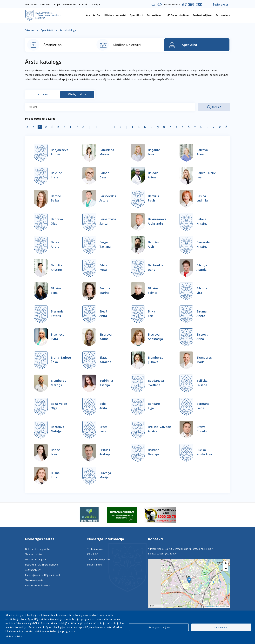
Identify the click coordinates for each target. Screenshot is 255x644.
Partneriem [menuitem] (223, 15)
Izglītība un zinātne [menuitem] (177, 15)
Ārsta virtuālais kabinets (37, 585)
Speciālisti (47, 30)
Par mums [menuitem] (31, 4)
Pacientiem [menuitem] (154, 15)
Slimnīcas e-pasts (34, 580)
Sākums (30, 30)
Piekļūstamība (95, 565)
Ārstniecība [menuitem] (93, 15)
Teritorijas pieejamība (99, 559)
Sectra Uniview (33, 570)
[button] (189, 580)
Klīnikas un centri (127, 45)
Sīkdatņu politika (34, 554)
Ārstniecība (53, 45)
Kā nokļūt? (93, 554)
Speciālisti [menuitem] (136, 15)
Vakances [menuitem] (45, 4)
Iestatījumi (159, 4)
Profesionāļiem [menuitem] (202, 15)
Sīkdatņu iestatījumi (35, 559)
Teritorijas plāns (96, 549)
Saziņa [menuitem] (96, 4)
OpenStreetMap (213, 607)
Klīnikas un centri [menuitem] (115, 15)
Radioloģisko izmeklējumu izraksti (43, 575)
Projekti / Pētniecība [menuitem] (65, 4)
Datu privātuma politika (37, 549)
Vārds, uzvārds (77, 94)
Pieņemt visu (221, 627)
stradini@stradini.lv (167, 554)
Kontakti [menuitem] (84, 4)
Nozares (43, 94)
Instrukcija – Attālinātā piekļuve (41, 565)
